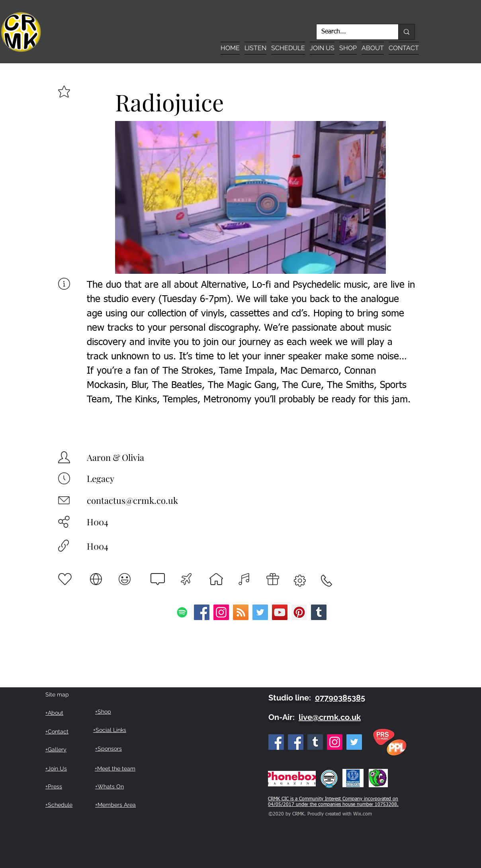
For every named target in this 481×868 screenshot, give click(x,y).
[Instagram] (221, 612)
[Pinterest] (299, 612)
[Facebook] (202, 612)
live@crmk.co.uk (330, 717)
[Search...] (351, 32)
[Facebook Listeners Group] (296, 742)
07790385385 (340, 698)
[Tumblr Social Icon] (319, 612)
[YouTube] (280, 612)
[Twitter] (260, 612)
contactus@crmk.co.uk (132, 500)
